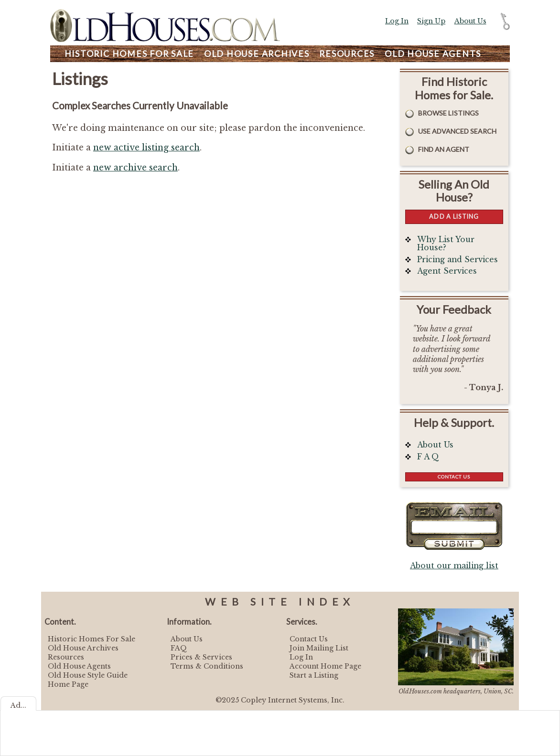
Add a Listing (454, 216)
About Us (470, 21)
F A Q (428, 457)
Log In (397, 21)
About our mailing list (454, 566)
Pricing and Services (458, 260)
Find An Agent (444, 149)
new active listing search (146, 148)
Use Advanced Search (457, 131)
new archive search (135, 168)
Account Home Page (325, 666)
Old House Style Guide (88, 675)
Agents (433, 54)
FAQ (179, 648)
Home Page (68, 684)
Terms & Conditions (207, 666)
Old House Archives (83, 648)
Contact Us (454, 477)
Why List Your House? (446, 244)
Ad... (18, 705)
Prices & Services (201, 657)
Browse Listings (448, 113)
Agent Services (447, 271)
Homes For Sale (129, 54)
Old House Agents (79, 666)
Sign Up (431, 21)
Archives (257, 54)
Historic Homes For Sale (92, 639)
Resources (347, 54)
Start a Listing (314, 675)
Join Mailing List (319, 648)
